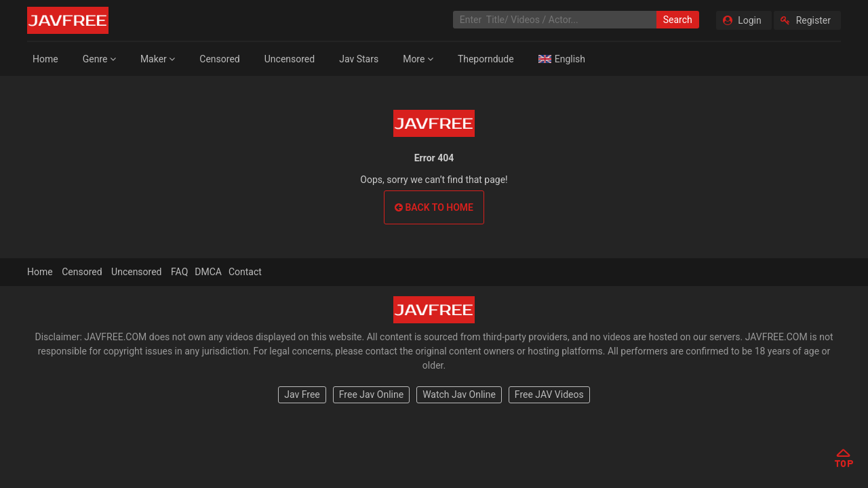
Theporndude (486, 59)
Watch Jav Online (459, 394)
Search (678, 20)
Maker (158, 59)
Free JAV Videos (549, 394)
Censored (219, 59)
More (418, 59)
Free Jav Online (371, 394)
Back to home (434, 207)
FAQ (179, 272)
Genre (99, 59)
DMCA (208, 272)
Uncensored (290, 59)
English (562, 59)
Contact (245, 272)
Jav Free (302, 394)
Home (45, 59)
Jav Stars (359, 59)
